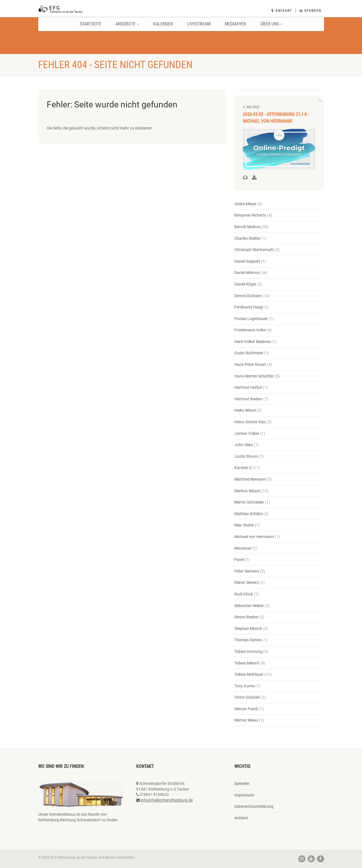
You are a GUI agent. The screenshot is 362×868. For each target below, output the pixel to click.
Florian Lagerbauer (251, 319)
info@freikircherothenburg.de (167, 800)
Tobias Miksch (247, 663)
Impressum (244, 795)
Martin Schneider (249, 502)
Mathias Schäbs (249, 514)
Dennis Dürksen (248, 296)
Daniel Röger (245, 284)
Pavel (239, 560)
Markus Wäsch (247, 491)
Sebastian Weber (249, 606)
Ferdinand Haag (249, 307)
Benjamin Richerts (250, 215)
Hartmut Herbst (248, 387)
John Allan (244, 445)
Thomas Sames (248, 640)
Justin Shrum (246, 456)
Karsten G (243, 468)
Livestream (199, 24)
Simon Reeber (246, 617)
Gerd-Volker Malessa (252, 342)
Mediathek (235, 24)
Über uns (271, 24)
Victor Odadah (247, 697)
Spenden (310, 11)
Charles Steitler (248, 238)
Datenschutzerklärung (254, 806)
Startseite (91, 24)
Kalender (163, 24)
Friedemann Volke (250, 330)
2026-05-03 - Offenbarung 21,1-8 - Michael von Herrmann (276, 118)
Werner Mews (246, 720)
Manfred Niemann (250, 479)
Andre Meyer (245, 204)
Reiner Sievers (247, 582)
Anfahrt (282, 11)
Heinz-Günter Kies (250, 422)
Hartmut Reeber (248, 399)
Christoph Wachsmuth (254, 250)
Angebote (127, 24)
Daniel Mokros (247, 273)
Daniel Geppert (247, 261)
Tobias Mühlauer (249, 674)
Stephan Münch (248, 629)
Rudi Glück (244, 594)
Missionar (243, 548)
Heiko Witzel (245, 410)
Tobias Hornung (248, 651)
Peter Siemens (247, 571)
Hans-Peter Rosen (250, 364)
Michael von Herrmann (254, 537)
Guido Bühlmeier (249, 353)
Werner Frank (246, 709)
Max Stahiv (244, 525)
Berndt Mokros (247, 227)
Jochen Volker (247, 433)
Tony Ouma (244, 686)
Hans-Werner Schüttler (254, 376)
